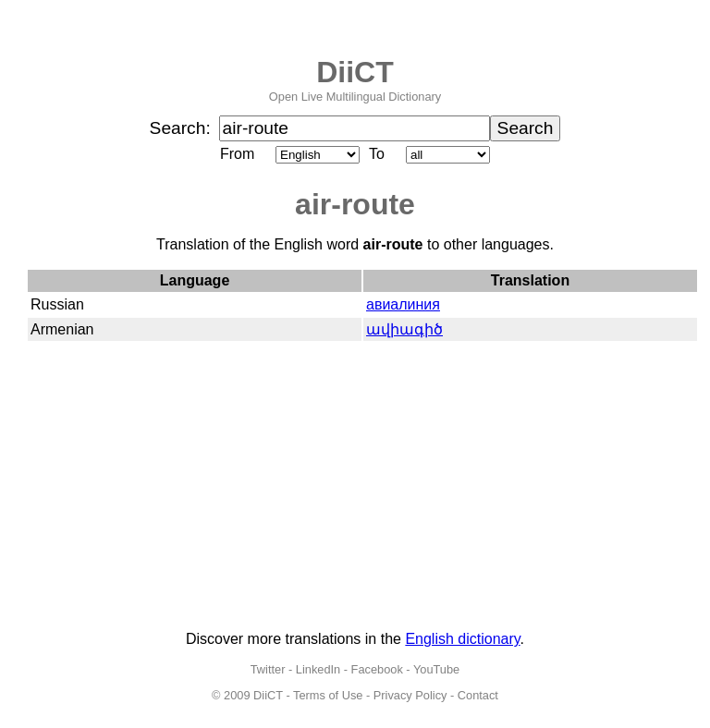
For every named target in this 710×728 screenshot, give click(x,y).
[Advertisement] (355, 487)
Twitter (268, 669)
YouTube (436, 669)
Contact (478, 695)
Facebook (377, 669)
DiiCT (355, 72)
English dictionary (462, 639)
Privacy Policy (410, 695)
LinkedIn (318, 669)
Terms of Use (328, 695)
